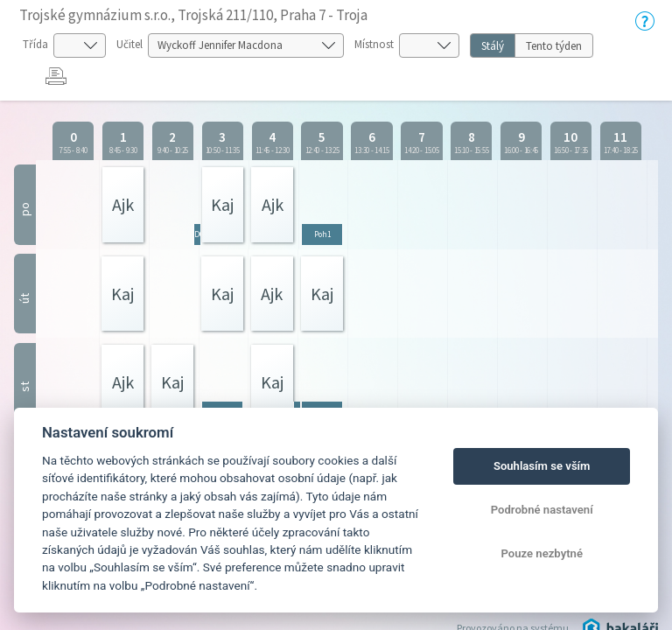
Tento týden (554, 46)
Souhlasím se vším (542, 466)
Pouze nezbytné (542, 553)
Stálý (493, 46)
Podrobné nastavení (542, 510)
